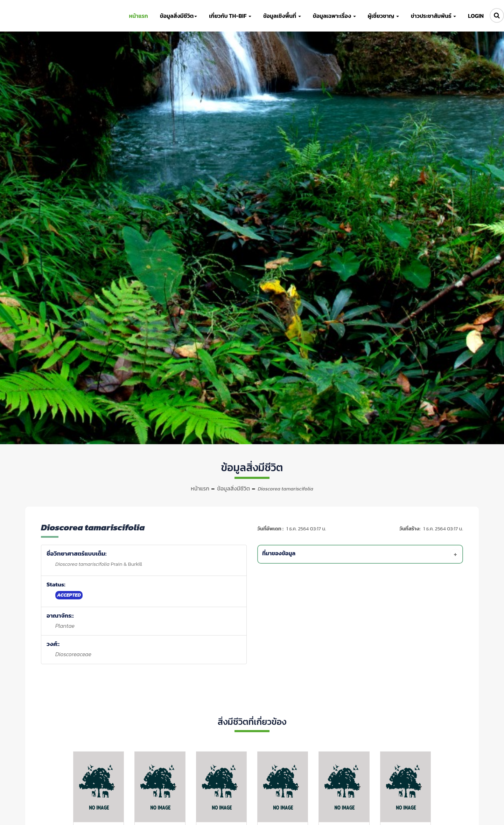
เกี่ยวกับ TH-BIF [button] (230, 16)
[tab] (361, 554)
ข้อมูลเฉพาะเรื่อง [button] (334, 16)
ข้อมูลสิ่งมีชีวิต (233, 488)
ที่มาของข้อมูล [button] (361, 554)
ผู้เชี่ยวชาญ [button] (383, 16)
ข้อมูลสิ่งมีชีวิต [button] (178, 16)
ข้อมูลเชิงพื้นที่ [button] (282, 16)
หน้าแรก (200, 488)
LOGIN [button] (476, 16)
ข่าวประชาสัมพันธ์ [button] (433, 16)
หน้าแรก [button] (138, 16)
